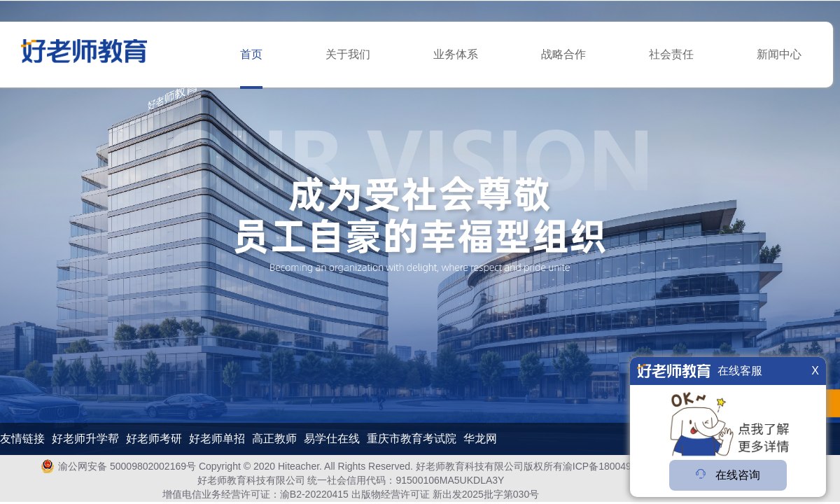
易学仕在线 (332, 439)
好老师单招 (217, 439)
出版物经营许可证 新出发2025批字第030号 (445, 494)
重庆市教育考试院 (412, 439)
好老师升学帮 (85, 439)
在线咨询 (728, 475)
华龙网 (480, 439)
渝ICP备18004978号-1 (612, 466)
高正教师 (274, 439)
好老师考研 (154, 439)
